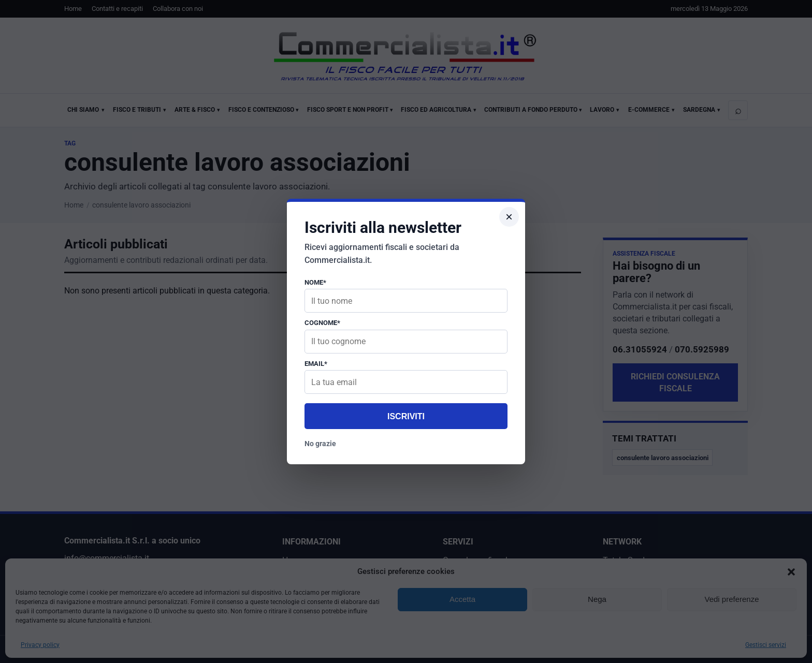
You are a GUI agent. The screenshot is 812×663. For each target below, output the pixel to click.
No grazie (320, 444)
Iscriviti (406, 416)
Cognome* (322, 323)
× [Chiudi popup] (509, 217)
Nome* (315, 282)
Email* (316, 364)
